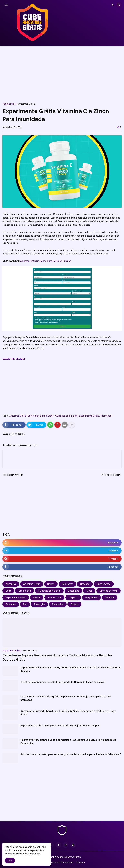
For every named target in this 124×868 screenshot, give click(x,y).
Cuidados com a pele (66, 416)
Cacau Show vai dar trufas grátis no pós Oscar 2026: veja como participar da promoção (66, 698)
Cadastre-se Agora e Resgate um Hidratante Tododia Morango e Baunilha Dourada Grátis (57, 657)
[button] (6, 5)
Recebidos (58, 604)
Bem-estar (33, 416)
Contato (81, 862)
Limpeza (73, 597)
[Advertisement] (62, 74)
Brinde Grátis (47, 416)
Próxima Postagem (111, 475)
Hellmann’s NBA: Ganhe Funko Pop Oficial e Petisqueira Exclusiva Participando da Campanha (68, 742)
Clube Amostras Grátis (69, 857)
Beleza (51, 584)
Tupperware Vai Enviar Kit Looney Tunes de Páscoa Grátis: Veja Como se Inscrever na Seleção (71, 669)
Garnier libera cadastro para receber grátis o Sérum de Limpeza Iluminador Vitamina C (71, 754)
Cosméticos (25, 591)
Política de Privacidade (61, 862)
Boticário (85, 584)
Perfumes (11, 604)
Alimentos (11, 584)
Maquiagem (91, 597)
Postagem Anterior (13, 475)
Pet (25, 604)
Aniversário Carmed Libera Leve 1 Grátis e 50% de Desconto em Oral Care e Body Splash (68, 713)
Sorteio (74, 604)
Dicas (89, 591)
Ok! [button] (10, 860)
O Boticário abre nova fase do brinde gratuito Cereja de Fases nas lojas (62, 682)
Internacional (54, 597)
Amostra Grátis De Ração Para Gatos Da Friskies (46, 261)
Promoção (106, 416)
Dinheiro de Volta (108, 591)
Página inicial (9, 104)
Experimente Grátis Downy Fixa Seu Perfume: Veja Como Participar (60, 725)
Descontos (73, 591)
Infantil (37, 597)
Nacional (110, 597)
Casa (8, 591)
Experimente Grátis (89, 416)
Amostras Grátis (27, 104)
